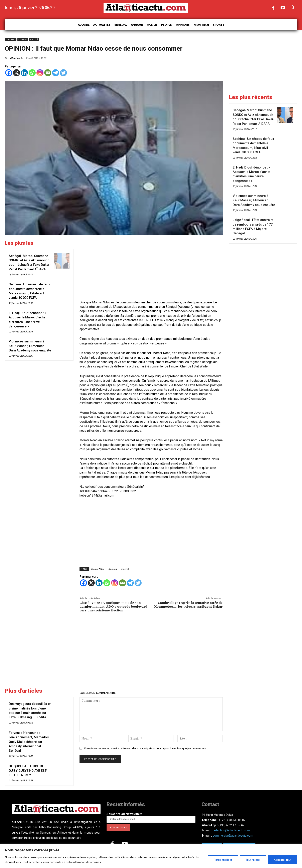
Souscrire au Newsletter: (151, 817)
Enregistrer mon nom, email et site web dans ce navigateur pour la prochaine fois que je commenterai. (146, 748)
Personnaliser (223, 860)
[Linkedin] (24, 73)
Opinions (11, 40)
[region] (151, 856)
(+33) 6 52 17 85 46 (231, 825)
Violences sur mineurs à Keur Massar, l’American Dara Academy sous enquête (30, 346)
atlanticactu (16, 58)
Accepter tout (282, 860)
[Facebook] (9, 73)
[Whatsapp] (32, 73)
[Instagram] (40, 73)
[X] (17, 73)
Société (34, 40)
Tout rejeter (253, 860)
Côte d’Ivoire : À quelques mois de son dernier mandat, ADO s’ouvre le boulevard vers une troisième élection (113, 607)
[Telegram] (56, 73)
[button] (292, 7)
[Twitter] (63, 73)
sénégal (125, 569)
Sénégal (23, 40)
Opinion (113, 569)
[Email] (48, 73)
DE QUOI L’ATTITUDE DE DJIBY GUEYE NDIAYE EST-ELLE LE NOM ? (28, 771)
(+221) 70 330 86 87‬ (232, 820)
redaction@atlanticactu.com (231, 830)
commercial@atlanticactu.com (233, 836)
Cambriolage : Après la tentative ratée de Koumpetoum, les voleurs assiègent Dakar (188, 605)
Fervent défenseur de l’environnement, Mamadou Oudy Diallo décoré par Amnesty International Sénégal (29, 742)
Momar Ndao (98, 569)
